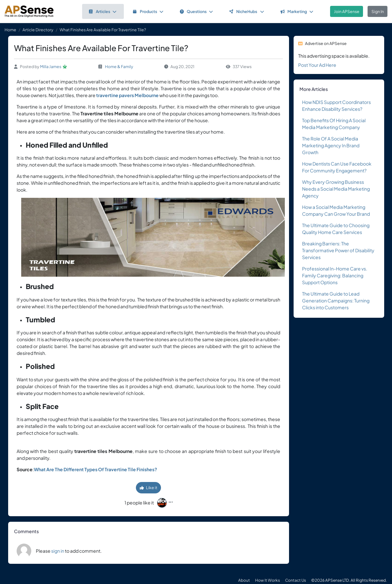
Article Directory (38, 30)
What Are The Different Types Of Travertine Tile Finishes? (95, 469)
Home (10, 30)
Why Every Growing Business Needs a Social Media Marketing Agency (336, 189)
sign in (58, 551)
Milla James (51, 66)
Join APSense (347, 11)
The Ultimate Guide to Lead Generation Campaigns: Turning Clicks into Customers (336, 300)
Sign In (378, 11)
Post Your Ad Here (317, 65)
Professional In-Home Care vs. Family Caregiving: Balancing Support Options (335, 275)
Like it (149, 488)
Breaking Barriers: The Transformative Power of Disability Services (338, 250)
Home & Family (119, 66)
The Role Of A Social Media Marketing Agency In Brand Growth (331, 145)
